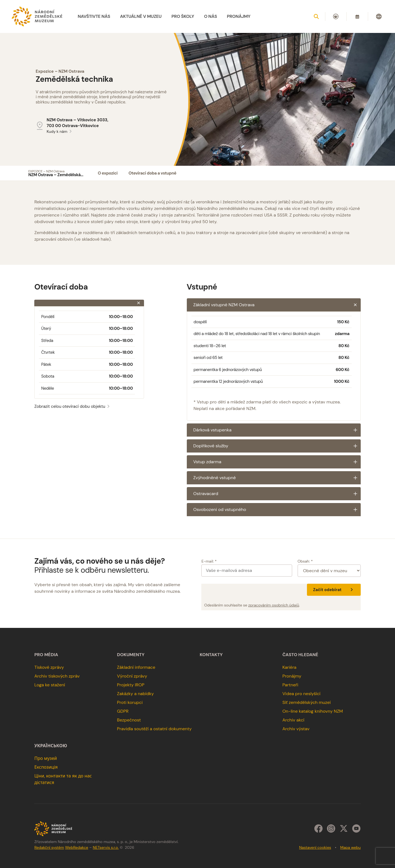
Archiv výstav (296, 729)
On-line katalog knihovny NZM (313, 711)
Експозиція (46, 767)
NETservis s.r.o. (106, 847)
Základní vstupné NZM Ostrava (277, 305)
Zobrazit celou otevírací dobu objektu (73, 406)
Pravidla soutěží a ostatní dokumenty (154, 729)
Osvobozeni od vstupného (277, 510)
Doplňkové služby (277, 446)
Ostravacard (277, 494)
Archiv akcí (293, 720)
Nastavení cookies (315, 847)
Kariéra (289, 667)
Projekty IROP (131, 685)
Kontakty (211, 655)
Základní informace (136, 667)
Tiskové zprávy (49, 667)
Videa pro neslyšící (301, 694)
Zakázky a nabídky (136, 694)
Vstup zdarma (277, 462)
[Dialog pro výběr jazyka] (379, 16)
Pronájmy (292, 676)
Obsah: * (305, 561)
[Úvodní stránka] (37, 16)
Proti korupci (130, 702)
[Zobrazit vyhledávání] (316, 16)
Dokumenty (131, 655)
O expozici (108, 173)
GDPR (123, 711)
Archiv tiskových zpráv (57, 676)
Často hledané (300, 655)
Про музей (46, 758)
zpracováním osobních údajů (274, 605)
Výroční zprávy (132, 676)
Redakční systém (49, 847)
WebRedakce (77, 847)
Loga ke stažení (50, 685)
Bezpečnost (129, 720)
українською (51, 746)
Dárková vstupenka (277, 430)
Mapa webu (350, 847)
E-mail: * (209, 561)
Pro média (46, 655)
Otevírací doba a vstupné (152, 173)
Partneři (290, 685)
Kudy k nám (60, 131)
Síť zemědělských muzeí (306, 702)
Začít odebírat (334, 590)
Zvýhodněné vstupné (277, 478)
